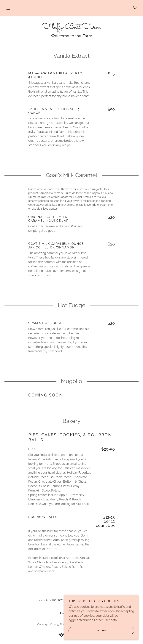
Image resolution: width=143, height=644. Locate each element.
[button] (8, 8)
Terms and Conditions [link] (85, 600)
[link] (135, 8)
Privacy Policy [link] (51, 600)
